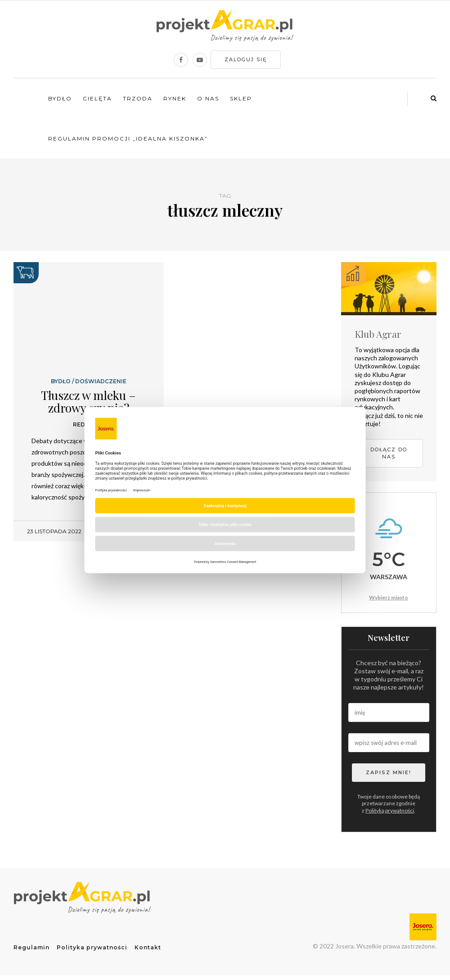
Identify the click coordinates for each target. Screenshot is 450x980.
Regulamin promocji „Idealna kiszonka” (128, 138)
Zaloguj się (246, 59)
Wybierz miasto (389, 597)
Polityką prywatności (390, 810)
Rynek (175, 98)
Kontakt (148, 947)
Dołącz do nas (389, 453)
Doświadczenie (101, 381)
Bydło (60, 98)
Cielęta (97, 98)
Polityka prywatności (92, 947)
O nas (208, 98)
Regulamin (31, 947)
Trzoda (138, 98)
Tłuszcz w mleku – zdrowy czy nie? (88, 402)
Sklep (241, 98)
